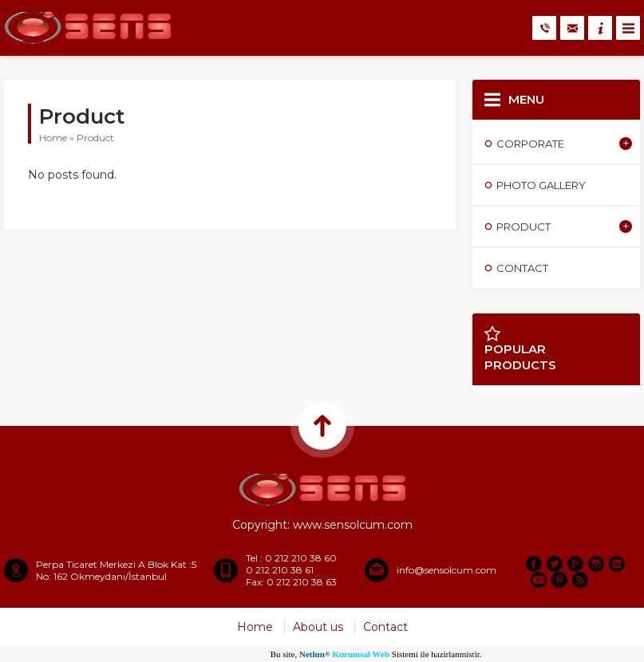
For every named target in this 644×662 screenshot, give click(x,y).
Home (53, 138)
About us (318, 627)
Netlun (315, 654)
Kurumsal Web (360, 654)
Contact (385, 627)
